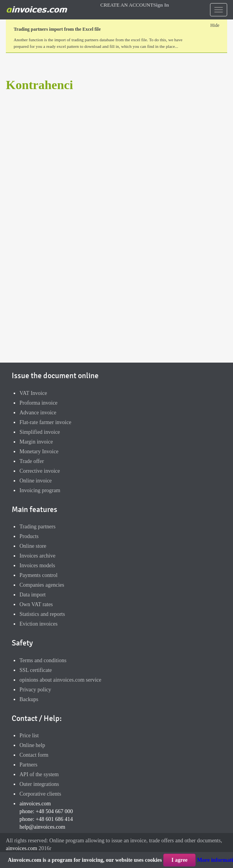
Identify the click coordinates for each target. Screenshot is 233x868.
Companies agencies (42, 585)
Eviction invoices (39, 624)
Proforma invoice (39, 403)
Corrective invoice (40, 471)
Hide (215, 25)
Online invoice (36, 481)
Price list (29, 736)
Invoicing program (40, 490)
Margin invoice (36, 442)
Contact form (34, 755)
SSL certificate (36, 670)
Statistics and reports (42, 614)
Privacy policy (35, 690)
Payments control (39, 575)
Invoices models (37, 566)
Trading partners (37, 527)
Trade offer (32, 461)
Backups (29, 699)
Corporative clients (40, 794)
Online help (32, 745)
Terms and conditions (43, 660)
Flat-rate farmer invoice (45, 422)
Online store (33, 546)
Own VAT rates (36, 604)
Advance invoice (38, 413)
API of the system (39, 774)
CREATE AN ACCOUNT (127, 5)
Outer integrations (39, 784)
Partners (28, 765)
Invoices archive (37, 556)
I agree (179, 860)
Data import (33, 595)
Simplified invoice (40, 432)
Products (29, 536)
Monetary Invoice (39, 452)
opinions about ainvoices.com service (60, 680)
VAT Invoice (33, 393)
